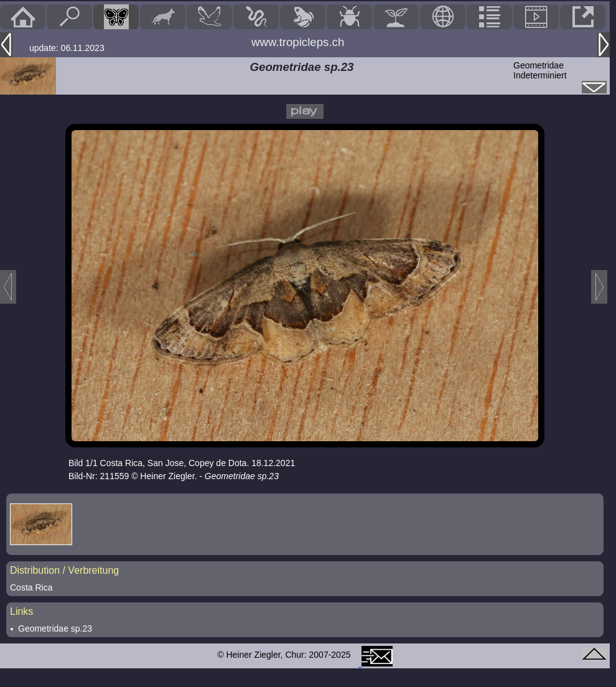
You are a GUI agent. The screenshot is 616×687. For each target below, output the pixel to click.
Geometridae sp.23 (55, 629)
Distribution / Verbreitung (64, 570)
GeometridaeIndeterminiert (540, 70)
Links (21, 611)
